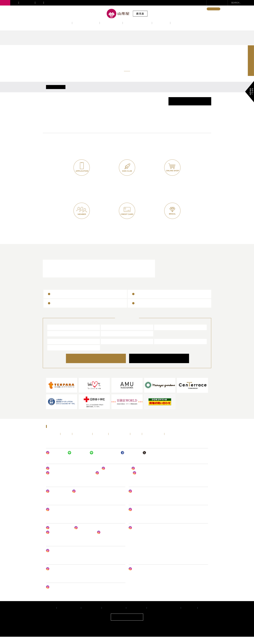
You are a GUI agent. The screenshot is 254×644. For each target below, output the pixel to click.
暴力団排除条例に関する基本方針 (164, 615)
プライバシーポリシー (69, 615)
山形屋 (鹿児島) (58, 334)
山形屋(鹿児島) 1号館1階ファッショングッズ (69, 480)
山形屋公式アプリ (82, 187)
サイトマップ (189, 615)
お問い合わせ (219, 3)
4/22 (99, 90)
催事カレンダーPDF (190, 108)
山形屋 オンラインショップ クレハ (64, 576)
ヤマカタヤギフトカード (66, 310)
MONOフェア (137, 535)
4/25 (156, 90)
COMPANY (159, 366)
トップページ (52, 441)
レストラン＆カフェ (70, 276)
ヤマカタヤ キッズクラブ (104, 460)
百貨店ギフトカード (148, 310)
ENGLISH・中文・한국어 (192, 9)
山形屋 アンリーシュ (84, 498)
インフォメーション (185, 23)
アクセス (161, 23)
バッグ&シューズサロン (115, 475)
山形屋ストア (57, 355)
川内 (14, 3)
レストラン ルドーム (109, 540)
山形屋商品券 (60, 301)
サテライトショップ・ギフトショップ (63, 3)
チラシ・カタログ (174, 441)
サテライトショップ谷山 (62, 558)
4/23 (118, 90)
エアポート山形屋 (166, 349)
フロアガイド (111, 23)
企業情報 (50, 615)
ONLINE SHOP (99, 366)
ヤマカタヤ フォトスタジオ (61, 594)
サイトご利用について (114, 615)
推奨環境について (91, 615)
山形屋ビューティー (58, 498)
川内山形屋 (109, 334)
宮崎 (39, 3)
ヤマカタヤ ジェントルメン (61, 517)
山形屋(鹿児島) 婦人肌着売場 (147, 475)
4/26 (174, 90)
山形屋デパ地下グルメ (59, 535)
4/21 (81, 90)
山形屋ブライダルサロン (125, 276)
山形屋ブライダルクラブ (171, 230)
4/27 (193, 90)
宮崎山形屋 (56, 341)
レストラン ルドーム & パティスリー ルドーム (70, 540)
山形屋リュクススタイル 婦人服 (113, 480)
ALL (56, 91)
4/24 (137, 90)
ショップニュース (86, 23)
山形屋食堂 (56, 349)
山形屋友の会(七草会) (82, 230)
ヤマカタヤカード (127, 230)
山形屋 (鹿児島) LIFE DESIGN (145, 498)
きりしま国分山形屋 (167, 334)
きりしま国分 (27, 3)
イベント (63, 23)
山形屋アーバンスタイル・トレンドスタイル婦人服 (72, 475)
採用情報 (204, 615)
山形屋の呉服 (141, 480)
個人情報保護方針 (136, 615)
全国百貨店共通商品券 (149, 301)
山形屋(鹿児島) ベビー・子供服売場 (147, 517)
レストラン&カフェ (137, 23)
